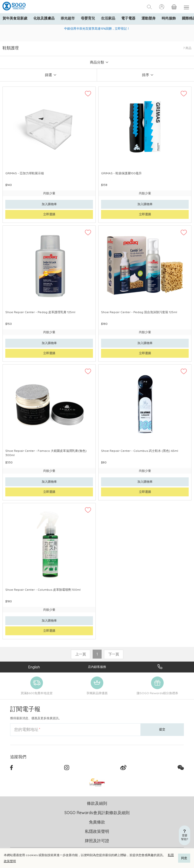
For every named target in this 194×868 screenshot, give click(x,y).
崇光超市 (68, 18)
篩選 (48, 75)
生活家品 (108, 18)
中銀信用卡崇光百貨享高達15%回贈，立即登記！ (97, 28)
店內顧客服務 (97, 667)
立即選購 (49, 214)
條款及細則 (97, 803)
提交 (162, 729)
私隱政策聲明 (97, 831)
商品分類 (97, 62)
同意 (184, 858)
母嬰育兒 (88, 18)
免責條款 (97, 822)
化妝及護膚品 (44, 18)
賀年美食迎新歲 (15, 18)
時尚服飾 (169, 18)
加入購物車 (49, 204)
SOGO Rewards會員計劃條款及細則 (97, 813)
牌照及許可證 (97, 841)
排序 (145, 75)
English (34, 667)
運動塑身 (149, 18)
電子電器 (128, 18)
